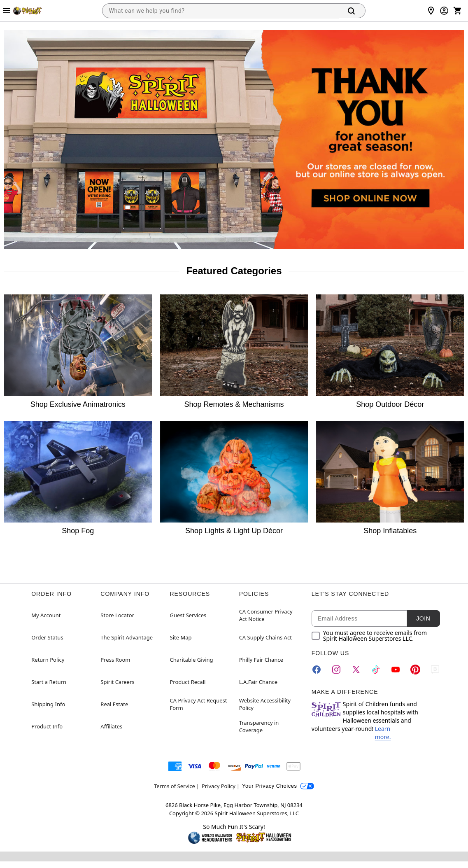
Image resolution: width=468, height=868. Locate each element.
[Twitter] (356, 670)
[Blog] (435, 670)
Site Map (181, 637)
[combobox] (221, 11)
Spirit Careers (117, 682)
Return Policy (48, 660)
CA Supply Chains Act (265, 637)
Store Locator (117, 615)
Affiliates (111, 726)
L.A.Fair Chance (258, 682)
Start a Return (49, 682)
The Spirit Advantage (127, 637)
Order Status (47, 637)
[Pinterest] (415, 670)
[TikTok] (376, 670)
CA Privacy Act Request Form (199, 704)
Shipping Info (48, 704)
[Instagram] (336, 670)
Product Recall (188, 682)
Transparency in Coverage (259, 726)
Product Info (47, 726)
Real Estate (114, 704)
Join (423, 618)
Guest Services (188, 615)
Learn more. (383, 733)
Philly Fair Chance (261, 660)
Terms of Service (175, 786)
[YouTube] (396, 670)
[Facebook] (317, 670)
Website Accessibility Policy (265, 704)
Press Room (115, 660)
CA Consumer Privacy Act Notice (266, 615)
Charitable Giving (192, 660)
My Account (46, 615)
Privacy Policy (219, 786)
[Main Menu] (7, 11)
